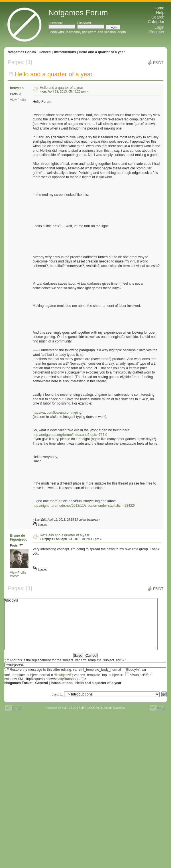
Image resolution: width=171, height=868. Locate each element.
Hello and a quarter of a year (102, 52)
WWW (14, 576)
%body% (81, 629)
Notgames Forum (22, 52)
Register (157, 32)
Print (158, 63)
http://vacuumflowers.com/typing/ (58, 413)
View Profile (18, 100)
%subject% (63, 685)
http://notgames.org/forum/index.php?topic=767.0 (70, 435)
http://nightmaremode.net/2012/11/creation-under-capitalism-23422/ (84, 506)
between (17, 88)
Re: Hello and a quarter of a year (65, 535)
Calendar (156, 22)
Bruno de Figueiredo (19, 537)
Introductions (65, 52)
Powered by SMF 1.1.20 (61, 718)
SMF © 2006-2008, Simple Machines (102, 718)
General (45, 52)
